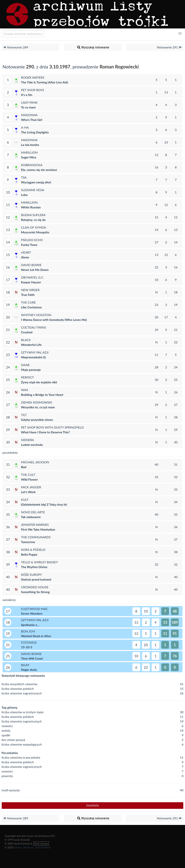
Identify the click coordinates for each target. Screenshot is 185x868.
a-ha (25, 127)
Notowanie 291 (170, 47)
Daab (25, 365)
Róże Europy (32, 575)
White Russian (31, 207)
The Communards (36, 537)
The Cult (28, 475)
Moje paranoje (31, 370)
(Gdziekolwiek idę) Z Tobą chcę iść (44, 504)
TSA (24, 177)
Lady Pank (29, 102)
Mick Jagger (31, 487)
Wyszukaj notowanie (93, 47)
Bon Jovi (28, 631)
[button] (180, 33)
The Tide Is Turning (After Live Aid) (45, 82)
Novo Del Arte (33, 512)
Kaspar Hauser (31, 282)
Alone (25, 257)
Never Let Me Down (35, 270)
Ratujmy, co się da (33, 220)
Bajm (25, 665)
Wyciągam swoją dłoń (36, 182)
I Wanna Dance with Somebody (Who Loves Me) (54, 320)
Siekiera (28, 440)
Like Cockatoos (31, 307)
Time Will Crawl (32, 658)
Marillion (29, 152)
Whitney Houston (36, 315)
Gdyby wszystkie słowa (37, 420)
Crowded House (35, 587)
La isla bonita (30, 145)
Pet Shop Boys (33, 90)
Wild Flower (29, 479)
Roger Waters (33, 77)
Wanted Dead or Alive (36, 636)
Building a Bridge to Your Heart (42, 395)
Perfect (27, 377)
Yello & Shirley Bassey (39, 562)
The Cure (28, 302)
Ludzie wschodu (32, 445)
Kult (25, 500)
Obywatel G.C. (32, 277)
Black (26, 340)
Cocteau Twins (34, 327)
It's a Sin (27, 95)
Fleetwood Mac (34, 609)
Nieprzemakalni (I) (33, 357)
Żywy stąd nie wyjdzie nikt (39, 382)
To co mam (28, 107)
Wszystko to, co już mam (38, 407)
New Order (30, 290)
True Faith (28, 295)
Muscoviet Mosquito (35, 232)
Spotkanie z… (30, 625)
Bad (24, 467)
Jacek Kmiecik (43, 847)
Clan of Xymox (34, 227)
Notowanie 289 (15, 47)
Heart (26, 252)
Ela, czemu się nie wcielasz (39, 170)
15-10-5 (27, 647)
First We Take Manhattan (38, 529)
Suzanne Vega (33, 190)
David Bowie (31, 265)
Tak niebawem (31, 517)
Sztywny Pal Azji (35, 352)
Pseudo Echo (32, 240)
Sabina (18, 847)
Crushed (27, 332)
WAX (25, 390)
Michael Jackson (35, 462)
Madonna (29, 115)
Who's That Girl (32, 120)
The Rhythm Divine (34, 567)
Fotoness (29, 642)
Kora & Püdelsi (33, 550)
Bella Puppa (29, 554)
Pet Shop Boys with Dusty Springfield (52, 427)
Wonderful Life (31, 345)
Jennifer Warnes (35, 525)
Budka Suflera (33, 215)
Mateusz (28, 847)
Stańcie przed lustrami (36, 579)
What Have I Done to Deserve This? (45, 432)
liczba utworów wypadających (22, 744)
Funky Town (29, 245)
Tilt (24, 415)
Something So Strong (35, 592)
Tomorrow (28, 542)
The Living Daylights (35, 132)
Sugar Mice (29, 157)
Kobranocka (32, 165)
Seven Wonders (32, 613)
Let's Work (28, 492)
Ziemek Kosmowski (37, 402)
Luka (24, 195)
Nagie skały (29, 670)
